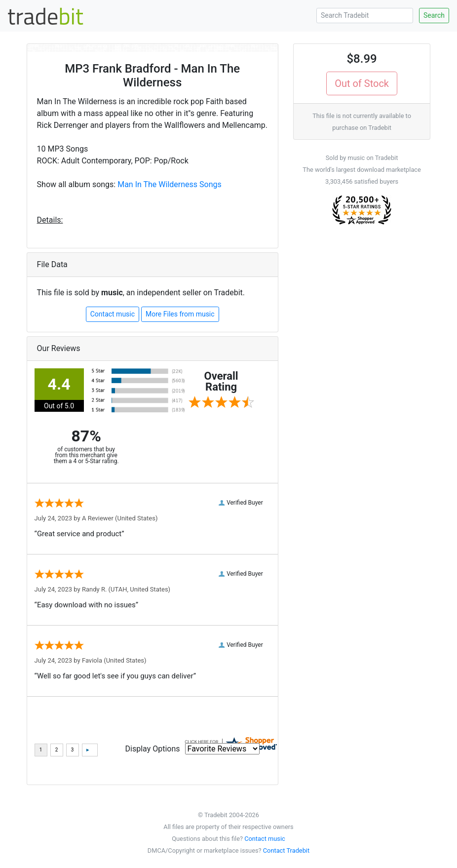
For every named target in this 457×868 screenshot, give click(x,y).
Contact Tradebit (286, 850)
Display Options (153, 749)
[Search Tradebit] (365, 16)
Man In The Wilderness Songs (170, 184)
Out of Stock (362, 83)
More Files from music (180, 314)
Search (434, 15)
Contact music (113, 314)
